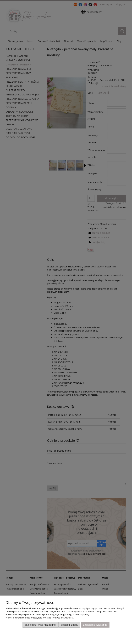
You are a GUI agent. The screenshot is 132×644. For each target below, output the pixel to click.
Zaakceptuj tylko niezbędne (40, 625)
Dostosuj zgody (69, 625)
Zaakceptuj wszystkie (95, 625)
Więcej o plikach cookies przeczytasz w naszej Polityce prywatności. (40, 618)
